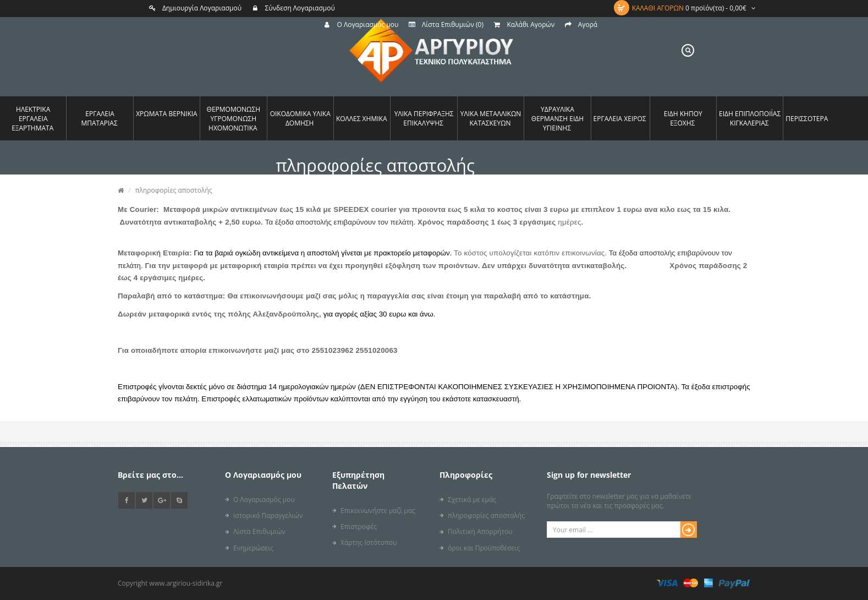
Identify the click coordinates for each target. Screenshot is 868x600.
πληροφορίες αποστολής (174, 190)
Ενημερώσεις (253, 548)
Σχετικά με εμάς (472, 500)
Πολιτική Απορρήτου (480, 531)
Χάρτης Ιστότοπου (369, 542)
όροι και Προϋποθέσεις (484, 548)
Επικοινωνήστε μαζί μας (378, 511)
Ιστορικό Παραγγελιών (268, 516)
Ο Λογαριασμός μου (264, 500)
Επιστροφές (359, 527)
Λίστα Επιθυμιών (259, 531)
